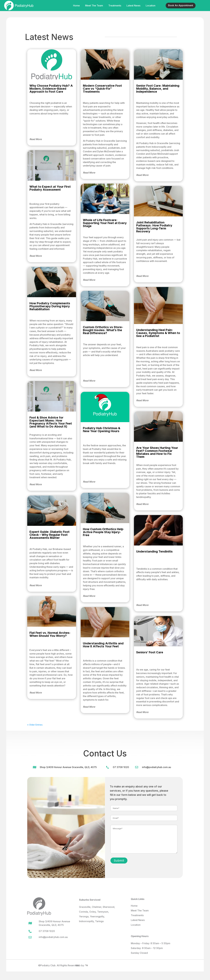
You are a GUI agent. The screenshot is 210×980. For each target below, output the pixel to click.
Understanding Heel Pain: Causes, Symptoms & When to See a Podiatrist (158, 333)
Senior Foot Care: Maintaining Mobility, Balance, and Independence (158, 89)
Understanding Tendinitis (154, 551)
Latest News (133, 6)
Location (151, 6)
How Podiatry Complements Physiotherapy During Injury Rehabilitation (50, 306)
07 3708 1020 (121, 767)
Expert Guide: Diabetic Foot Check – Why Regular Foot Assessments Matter (49, 535)
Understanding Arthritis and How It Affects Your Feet (103, 645)
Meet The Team (94, 6)
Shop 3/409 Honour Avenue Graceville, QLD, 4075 (68, 767)
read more (36, 139)
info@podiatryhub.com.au (156, 767)
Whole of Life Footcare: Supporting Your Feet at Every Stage (105, 223)
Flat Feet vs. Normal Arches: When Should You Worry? (50, 634)
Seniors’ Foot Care (150, 652)
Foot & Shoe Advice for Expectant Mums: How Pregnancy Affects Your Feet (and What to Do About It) (51, 422)
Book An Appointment (181, 5)
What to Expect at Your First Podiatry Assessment (50, 188)
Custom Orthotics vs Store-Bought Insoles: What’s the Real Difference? (103, 330)
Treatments (115, 6)
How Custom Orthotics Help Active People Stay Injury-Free (103, 532)
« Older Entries (35, 725)
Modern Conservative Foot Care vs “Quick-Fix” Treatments (102, 89)
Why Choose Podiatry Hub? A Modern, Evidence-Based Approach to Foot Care (51, 89)
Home (76, 6)
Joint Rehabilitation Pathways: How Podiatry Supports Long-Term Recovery (154, 227)
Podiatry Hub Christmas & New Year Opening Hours (102, 430)
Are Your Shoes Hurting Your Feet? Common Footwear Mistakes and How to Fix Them (157, 452)
